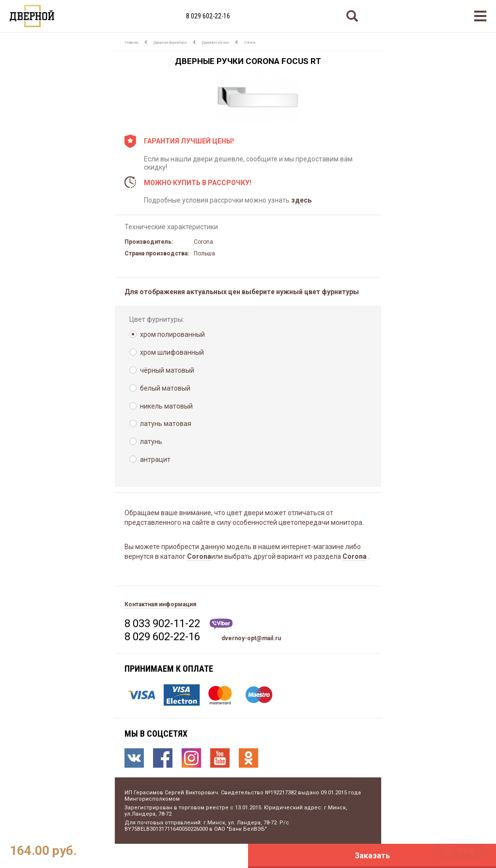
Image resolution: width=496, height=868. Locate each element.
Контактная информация (160, 604)
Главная (131, 42)
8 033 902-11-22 (162, 623)
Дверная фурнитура (170, 42)
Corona (250, 42)
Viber (221, 624)
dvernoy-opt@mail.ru (251, 638)
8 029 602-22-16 (208, 16)
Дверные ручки (215, 42)
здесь (301, 200)
